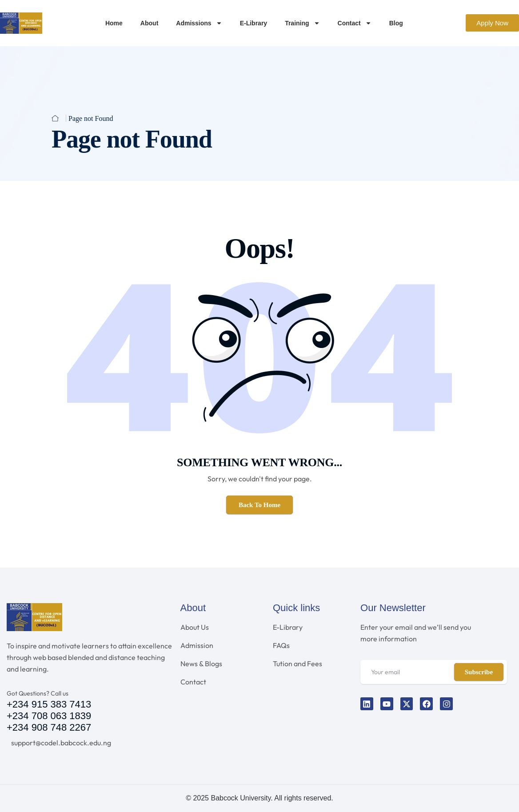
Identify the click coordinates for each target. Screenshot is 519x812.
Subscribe (479, 672)
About (149, 23)
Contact (355, 23)
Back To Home (259, 505)
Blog (396, 23)
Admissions (199, 23)
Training (302, 23)
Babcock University (241, 798)
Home (114, 23)
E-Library (254, 23)
